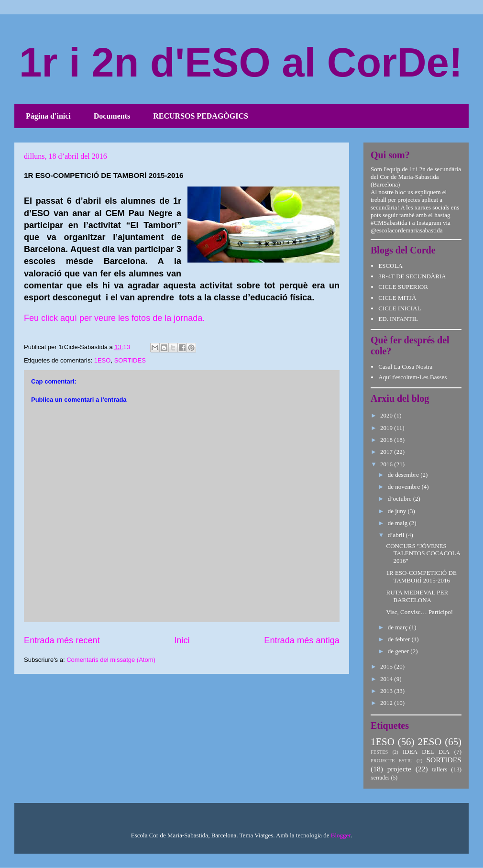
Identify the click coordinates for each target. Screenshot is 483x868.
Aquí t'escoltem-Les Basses (412, 377)
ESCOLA (390, 266)
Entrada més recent (62, 640)
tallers (439, 769)
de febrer (400, 639)
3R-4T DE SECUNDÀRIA (412, 276)
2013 (387, 691)
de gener (399, 651)
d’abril (397, 535)
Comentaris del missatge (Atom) (111, 660)
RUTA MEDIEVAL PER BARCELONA (417, 596)
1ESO (103, 360)
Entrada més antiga (302, 640)
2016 (387, 464)
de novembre (405, 487)
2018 (387, 440)
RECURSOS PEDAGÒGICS (201, 116)
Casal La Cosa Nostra (405, 367)
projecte (399, 769)
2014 (387, 679)
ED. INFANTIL (398, 319)
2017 (387, 452)
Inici (182, 640)
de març (399, 627)
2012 (387, 703)
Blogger (341, 835)
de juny (398, 511)
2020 (387, 415)
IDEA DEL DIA (426, 752)
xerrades (380, 778)
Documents (112, 116)
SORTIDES (130, 360)
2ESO (430, 742)
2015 (387, 666)
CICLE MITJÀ (397, 298)
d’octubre (401, 499)
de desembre (404, 475)
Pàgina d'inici (48, 116)
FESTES (379, 752)
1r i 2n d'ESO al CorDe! (241, 62)
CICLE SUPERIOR (403, 287)
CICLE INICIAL (400, 308)
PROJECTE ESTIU (392, 761)
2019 (387, 428)
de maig (399, 523)
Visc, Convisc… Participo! (419, 612)
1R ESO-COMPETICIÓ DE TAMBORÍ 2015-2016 (421, 577)
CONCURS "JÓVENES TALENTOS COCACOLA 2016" (423, 553)
